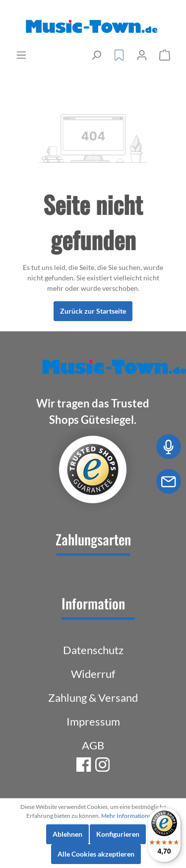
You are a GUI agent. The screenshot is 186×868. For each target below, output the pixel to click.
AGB (93, 745)
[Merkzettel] (119, 55)
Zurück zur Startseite (93, 311)
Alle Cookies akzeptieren (96, 854)
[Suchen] (96, 55)
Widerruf (93, 674)
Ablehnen (67, 834)
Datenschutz (93, 650)
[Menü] (21, 55)
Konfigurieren (118, 834)
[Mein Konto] (142, 55)
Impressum (93, 721)
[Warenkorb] (165, 55)
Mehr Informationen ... (131, 816)
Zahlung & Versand (93, 698)
